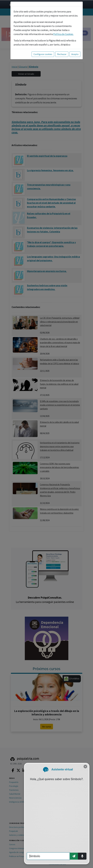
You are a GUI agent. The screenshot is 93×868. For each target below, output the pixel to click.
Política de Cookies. (63, 34)
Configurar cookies (43, 54)
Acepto (75, 54)
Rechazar (62, 54)
